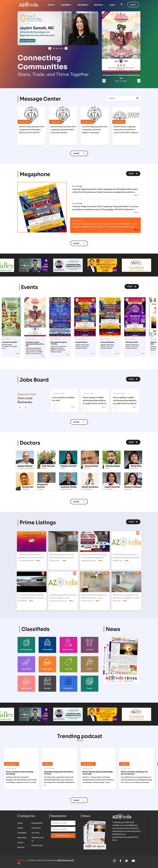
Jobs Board (82, 5)
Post (133, 174)
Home (20, 823)
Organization (37, 823)
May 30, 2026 (59, 394)
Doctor (21, 842)
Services (21, 847)
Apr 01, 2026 (89, 394)
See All (79, 153)
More (136, 195)
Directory (98, 5)
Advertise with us (37, 839)
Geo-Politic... (12, 764)
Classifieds (66, 5)
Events (51, 5)
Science (48, 764)
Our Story (36, 833)
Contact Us (36, 828)
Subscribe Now (63, 835)
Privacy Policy (37, 845)
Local (112, 5)
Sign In (133, 4)
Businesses (22, 838)
